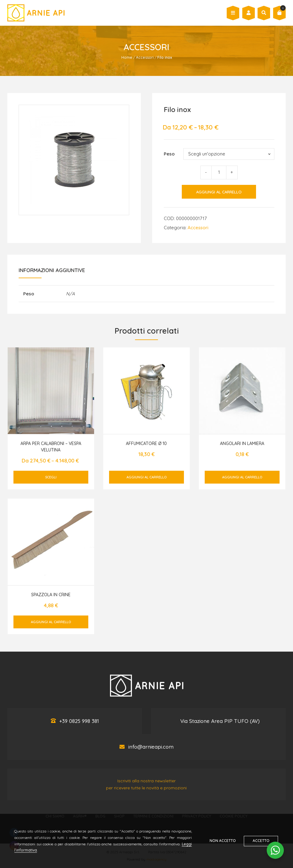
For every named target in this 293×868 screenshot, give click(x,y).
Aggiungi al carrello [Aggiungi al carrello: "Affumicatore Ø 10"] (146, 477)
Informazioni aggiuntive (52, 270)
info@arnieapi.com (151, 747)
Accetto (261, 841)
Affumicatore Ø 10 (146, 443)
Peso (169, 154)
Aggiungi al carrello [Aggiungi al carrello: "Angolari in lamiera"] (242, 477)
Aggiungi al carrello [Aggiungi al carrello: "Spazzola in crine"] (51, 622)
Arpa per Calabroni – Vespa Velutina (51, 447)
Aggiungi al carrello (219, 192)
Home (127, 57)
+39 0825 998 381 (79, 721)
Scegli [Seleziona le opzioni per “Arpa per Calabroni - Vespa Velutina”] (51, 477)
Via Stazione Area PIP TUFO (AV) (220, 721)
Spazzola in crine (51, 595)
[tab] (52, 272)
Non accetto (222, 841)
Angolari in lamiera (242, 443)
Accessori (145, 57)
